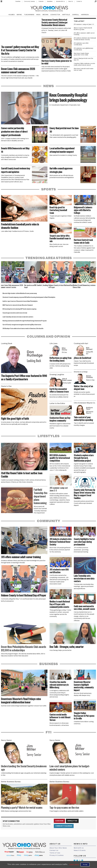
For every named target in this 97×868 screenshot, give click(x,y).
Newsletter (72, 821)
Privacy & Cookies (57, 855)
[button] (92, 275)
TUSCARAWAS (29, 15)
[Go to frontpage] (49, 8)
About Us (71, 1)
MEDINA (45, 15)
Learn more (74, 864)
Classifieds (18, 1)
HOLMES (12, 15)
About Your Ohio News (58, 848)
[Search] (96, 1)
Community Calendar (29, 1)
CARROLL (76, 15)
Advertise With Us (60, 1)
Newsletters (50, 1)
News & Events (80, 850)
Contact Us (79, 1)
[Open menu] (1, 1)
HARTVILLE (66, 15)
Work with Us (79, 848)
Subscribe (41, 1)
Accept (85, 864)
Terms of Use (55, 853)
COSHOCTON (55, 15)
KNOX (38, 15)
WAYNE (19, 15)
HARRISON (85, 15)
